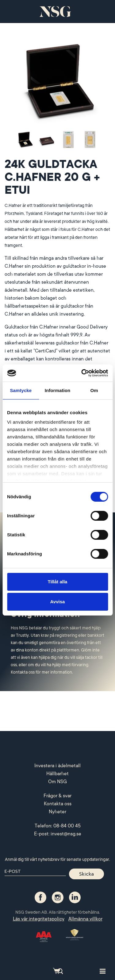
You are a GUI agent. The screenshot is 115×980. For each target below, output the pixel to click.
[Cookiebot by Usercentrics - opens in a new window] (82, 373)
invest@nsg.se (66, 834)
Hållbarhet (57, 774)
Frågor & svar (57, 796)
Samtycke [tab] (21, 390)
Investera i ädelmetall (57, 766)
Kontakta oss (58, 804)
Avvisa (58, 602)
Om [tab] (94, 390)
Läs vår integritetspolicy (39, 919)
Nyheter (57, 812)
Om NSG (57, 782)
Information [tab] (58, 390)
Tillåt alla (58, 582)
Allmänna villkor (85, 919)
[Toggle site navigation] (103, 971)
